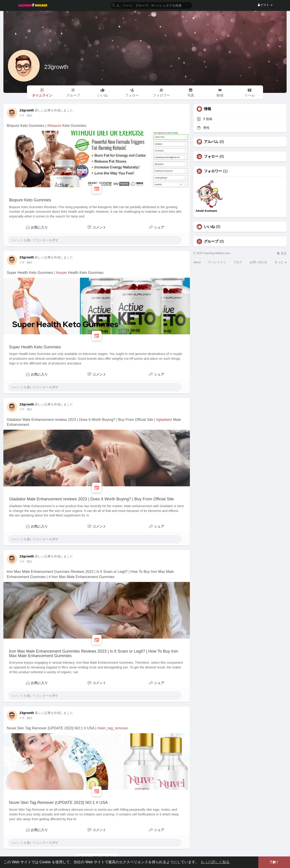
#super (62, 273)
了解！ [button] (274, 862)
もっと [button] (281, 262)
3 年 (22, 116)
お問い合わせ (258, 262)
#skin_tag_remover (113, 728)
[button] (151, 5)
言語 (282, 253)
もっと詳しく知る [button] (215, 862)
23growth (56, 67)
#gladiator (164, 420)
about (197, 262)
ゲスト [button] (265, 5)
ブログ (238, 262)
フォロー (211, 157)
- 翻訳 (29, 116)
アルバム (211, 142)
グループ (211, 241)
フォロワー (213, 171)
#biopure (54, 126)
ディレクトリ (217, 262)
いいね (209, 227)
